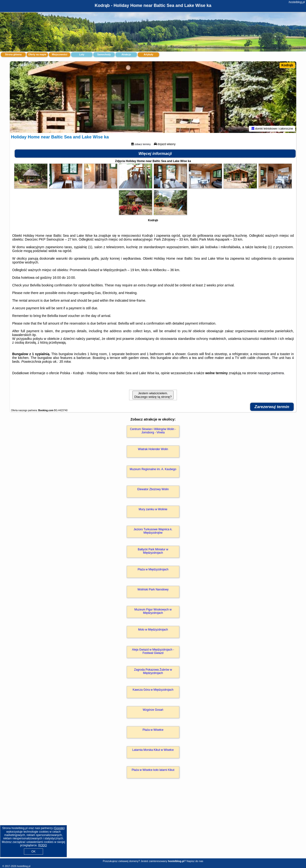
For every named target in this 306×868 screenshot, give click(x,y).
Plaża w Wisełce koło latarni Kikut (153, 770)
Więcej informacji (155, 154)
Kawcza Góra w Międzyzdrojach (153, 690)
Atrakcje (126, 55)
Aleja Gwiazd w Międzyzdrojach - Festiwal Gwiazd (153, 651)
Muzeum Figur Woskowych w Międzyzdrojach (153, 611)
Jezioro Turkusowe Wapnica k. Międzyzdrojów (153, 531)
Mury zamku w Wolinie (153, 509)
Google (59, 828)
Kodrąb (287, 65)
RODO (43, 845)
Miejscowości (60, 55)
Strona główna (13, 55)
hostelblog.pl (297, 2)
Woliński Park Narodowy (153, 589)
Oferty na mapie (37, 55)
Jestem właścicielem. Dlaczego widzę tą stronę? (153, 395)
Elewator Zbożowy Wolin (153, 489)
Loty (82, 55)
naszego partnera (271, 373)
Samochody (104, 55)
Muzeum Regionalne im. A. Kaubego (153, 469)
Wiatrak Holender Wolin (153, 449)
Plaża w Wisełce (153, 730)
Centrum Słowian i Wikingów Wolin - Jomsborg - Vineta (153, 431)
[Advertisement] (153, 823)
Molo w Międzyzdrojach (153, 630)
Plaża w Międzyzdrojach (153, 569)
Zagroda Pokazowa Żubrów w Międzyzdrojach (153, 671)
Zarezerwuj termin (272, 407)
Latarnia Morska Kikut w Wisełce (153, 750)
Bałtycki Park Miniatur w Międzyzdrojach (153, 551)
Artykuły (148, 55)
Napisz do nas (195, 861)
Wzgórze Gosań (153, 710)
